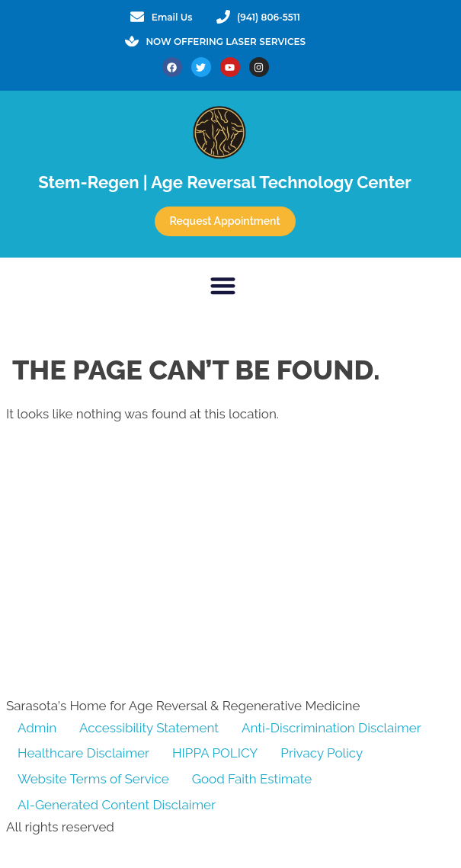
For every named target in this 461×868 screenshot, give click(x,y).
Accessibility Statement (149, 728)
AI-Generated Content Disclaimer (117, 805)
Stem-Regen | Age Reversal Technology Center (224, 182)
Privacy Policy (322, 753)
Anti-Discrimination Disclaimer (331, 728)
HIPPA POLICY (215, 753)
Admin (37, 728)
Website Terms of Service (93, 779)
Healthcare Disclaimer (83, 753)
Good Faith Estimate (252, 779)
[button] (223, 285)
